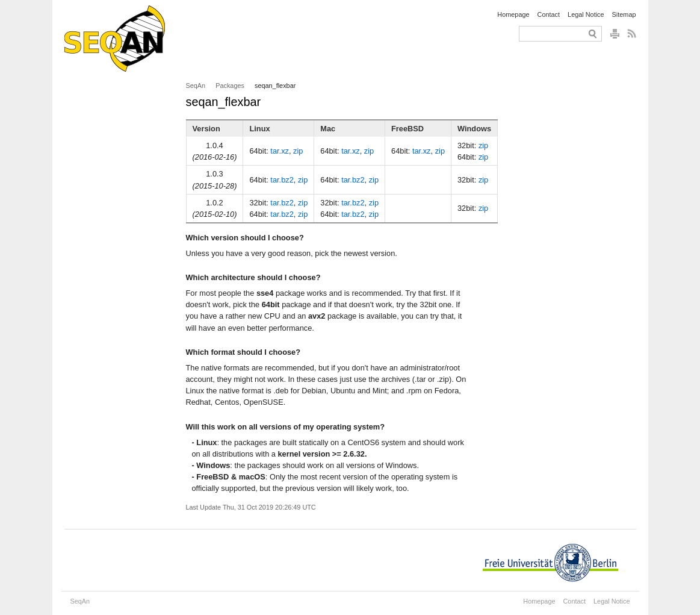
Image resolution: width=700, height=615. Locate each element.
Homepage (513, 14)
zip (298, 151)
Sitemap (624, 14)
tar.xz (280, 151)
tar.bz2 (282, 180)
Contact (549, 14)
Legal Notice (586, 14)
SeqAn (196, 86)
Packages (230, 86)
